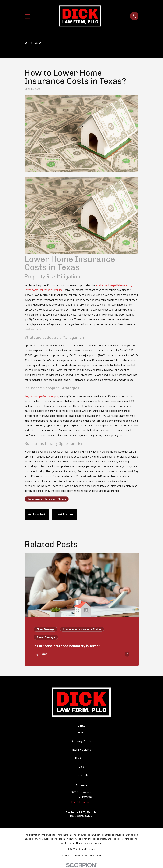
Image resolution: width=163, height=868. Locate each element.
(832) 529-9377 (81, 816)
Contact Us (81, 775)
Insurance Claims (81, 749)
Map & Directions (81, 802)
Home (81, 732)
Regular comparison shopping (42, 396)
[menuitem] (66, 856)
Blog (81, 767)
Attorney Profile (81, 741)
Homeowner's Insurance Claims (47, 499)
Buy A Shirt (81, 758)
